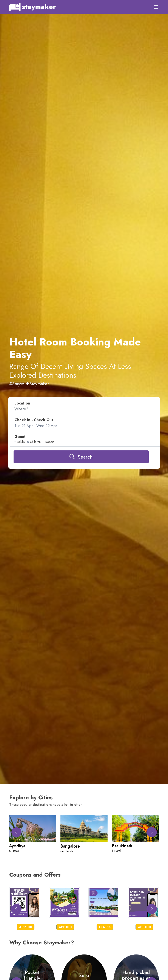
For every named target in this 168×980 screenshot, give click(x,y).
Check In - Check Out (34, 420)
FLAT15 (105, 927)
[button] (152, 832)
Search (81, 457)
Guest (20, 437)
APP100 (26, 927)
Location (22, 403)
